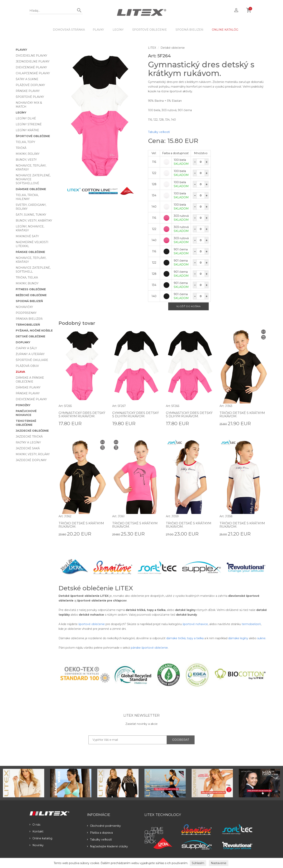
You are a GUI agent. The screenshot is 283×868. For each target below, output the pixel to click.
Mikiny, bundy (27, 283)
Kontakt (36, 831)
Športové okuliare (32, 360)
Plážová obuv (27, 366)
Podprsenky (26, 313)
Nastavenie (219, 863)
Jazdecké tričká (29, 437)
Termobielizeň (28, 325)
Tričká (21, 148)
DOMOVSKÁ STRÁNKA (69, 30)
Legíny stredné (29, 124)
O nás (35, 825)
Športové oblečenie (150, 30)
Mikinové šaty (27, 236)
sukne (261, 638)
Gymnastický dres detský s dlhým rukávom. (136, 415)
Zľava (20, 372)
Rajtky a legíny (28, 442)
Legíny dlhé (26, 118)
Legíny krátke (27, 130)
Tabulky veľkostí (159, 132)
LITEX (152, 48)
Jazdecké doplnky (31, 460)
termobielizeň (251, 624)
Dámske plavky (28, 387)
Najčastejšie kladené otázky (108, 846)
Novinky (37, 845)
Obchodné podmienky (104, 826)
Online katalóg (41, 838)
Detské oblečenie (30, 336)
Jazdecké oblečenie (32, 431)
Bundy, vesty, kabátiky (34, 221)
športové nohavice (195, 624)
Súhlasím (198, 863)
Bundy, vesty (26, 160)
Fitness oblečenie (31, 289)
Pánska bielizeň (29, 319)
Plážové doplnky (30, 85)
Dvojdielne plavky (31, 56)
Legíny (118, 30)
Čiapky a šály (26, 348)
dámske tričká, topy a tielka (185, 638)
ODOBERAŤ (181, 740)
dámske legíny (238, 638)
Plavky (98, 30)
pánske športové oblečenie (149, 648)
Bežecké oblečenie (31, 295)
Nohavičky (24, 307)
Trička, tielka (27, 277)
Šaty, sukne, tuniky (31, 215)
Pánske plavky (28, 91)
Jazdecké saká (28, 448)
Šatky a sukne (27, 79)
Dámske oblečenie (31, 189)
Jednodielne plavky (33, 61)
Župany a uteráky (30, 354)
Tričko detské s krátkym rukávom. (242, 415)
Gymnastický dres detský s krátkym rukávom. (82, 415)
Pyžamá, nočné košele (34, 331)
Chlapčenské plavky (33, 73)
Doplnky (23, 342)
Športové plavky (30, 97)
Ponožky (23, 405)
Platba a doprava (100, 833)
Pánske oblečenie (30, 252)
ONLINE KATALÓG (225, 30)
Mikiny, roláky (28, 154)
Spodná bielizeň (189, 30)
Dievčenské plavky (31, 67)
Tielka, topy (25, 142)
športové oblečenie (92, 624)
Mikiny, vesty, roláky (33, 454)
